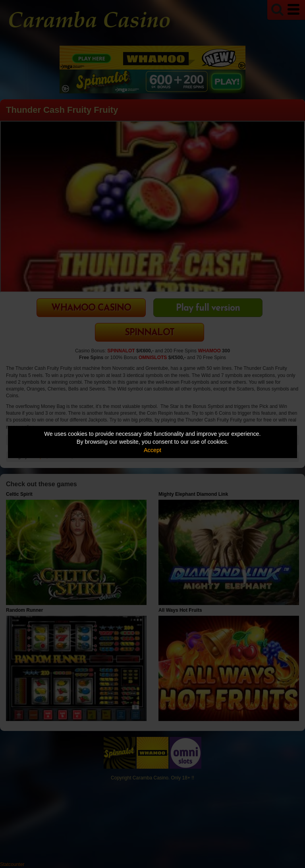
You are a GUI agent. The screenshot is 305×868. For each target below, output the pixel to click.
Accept (152, 450)
